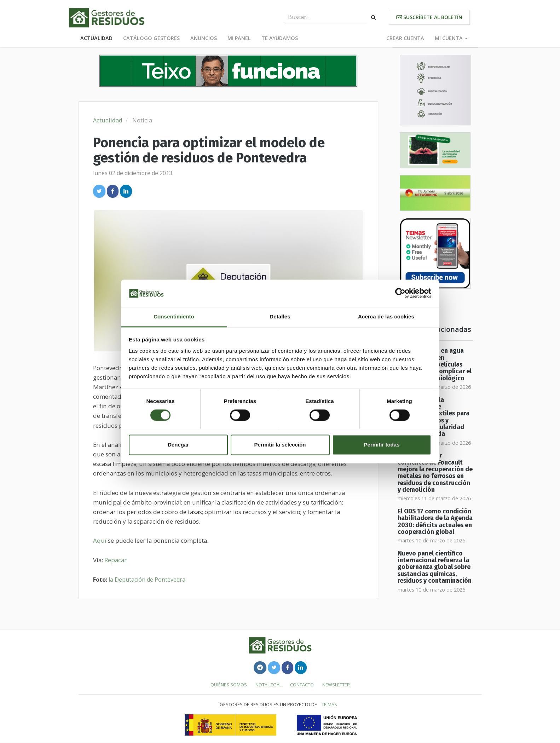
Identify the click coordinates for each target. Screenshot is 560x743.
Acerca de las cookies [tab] (386, 316)
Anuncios (204, 38)
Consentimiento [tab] (174, 316)
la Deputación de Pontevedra (147, 580)
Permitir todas (382, 445)
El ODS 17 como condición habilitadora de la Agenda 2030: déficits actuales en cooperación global (435, 522)
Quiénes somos (229, 685)
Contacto (302, 685)
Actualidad (96, 38)
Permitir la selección (280, 445)
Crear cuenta (405, 38)
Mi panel (239, 38)
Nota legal (269, 685)
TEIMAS (329, 704)
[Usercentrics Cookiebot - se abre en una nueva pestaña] (400, 293)
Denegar (178, 445)
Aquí (100, 540)
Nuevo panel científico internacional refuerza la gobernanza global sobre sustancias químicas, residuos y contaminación (435, 567)
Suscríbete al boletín (429, 17)
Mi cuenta (451, 38)
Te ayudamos (280, 38)
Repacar (116, 560)
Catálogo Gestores (151, 38)
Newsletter (336, 685)
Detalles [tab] (280, 316)
